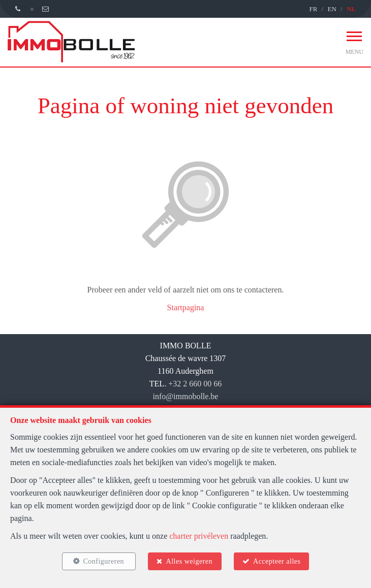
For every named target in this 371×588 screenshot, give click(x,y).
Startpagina (186, 307)
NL (351, 9)
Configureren (103, 561)
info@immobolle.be (186, 396)
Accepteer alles (277, 561)
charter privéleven (199, 536)
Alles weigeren (189, 561)
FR (313, 9)
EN (332, 9)
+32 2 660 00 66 (195, 384)
